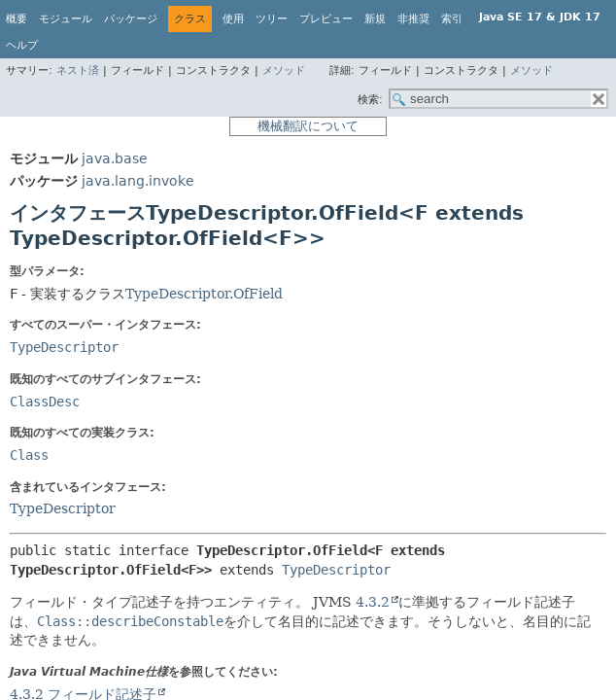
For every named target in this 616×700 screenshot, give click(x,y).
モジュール (66, 19)
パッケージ (131, 19)
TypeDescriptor (64, 347)
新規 (375, 19)
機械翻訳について (308, 126)
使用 (233, 19)
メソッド (284, 70)
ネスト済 (78, 70)
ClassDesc (45, 402)
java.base (115, 158)
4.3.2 (373, 602)
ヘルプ (22, 45)
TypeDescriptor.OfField (204, 294)
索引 (452, 19)
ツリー (272, 19)
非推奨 (413, 19)
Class (29, 455)
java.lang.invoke (138, 181)
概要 (17, 19)
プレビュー (326, 19)
